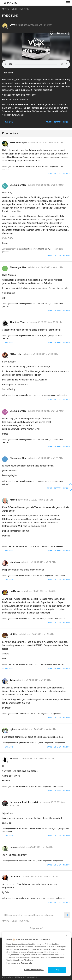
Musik (14, 9)
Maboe (14, 500)
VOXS (13, 25)
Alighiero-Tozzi (18, 322)
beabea (14, 847)
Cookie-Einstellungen (34, 970)
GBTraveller (16, 354)
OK (57, 970)
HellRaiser (15, 591)
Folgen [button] (49, 122)
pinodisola (15, 562)
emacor (14, 759)
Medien (6, 9)
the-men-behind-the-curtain (25, 802)
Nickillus (14, 634)
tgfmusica (15, 729)
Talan (13, 680)
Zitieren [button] (58, 122)
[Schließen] (66, 935)
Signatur (9, 122)
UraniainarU (16, 876)
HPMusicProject (19, 143)
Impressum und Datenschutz (19, 963)
